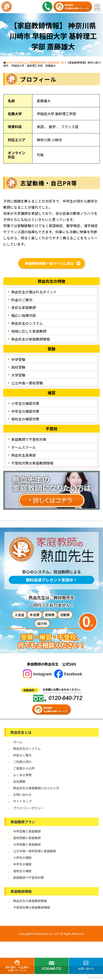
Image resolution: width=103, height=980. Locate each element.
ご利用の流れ (22, 762)
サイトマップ (22, 801)
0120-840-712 (58, 698)
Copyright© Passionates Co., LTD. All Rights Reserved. (51, 934)
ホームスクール (24, 447)
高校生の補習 (22, 871)
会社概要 (19, 781)
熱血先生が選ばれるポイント (34, 292)
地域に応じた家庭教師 (29, 331)
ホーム (18, 742)
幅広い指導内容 (24, 315)
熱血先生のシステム (27, 323)
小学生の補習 (22, 858)
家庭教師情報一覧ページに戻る (49, 263)
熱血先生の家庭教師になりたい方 (36, 788)
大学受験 (18, 375)
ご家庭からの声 (24, 768)
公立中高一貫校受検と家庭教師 (35, 851)
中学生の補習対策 (25, 411)
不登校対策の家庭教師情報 (32, 463)
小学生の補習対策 (25, 403)
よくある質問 (22, 775)
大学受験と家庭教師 (27, 844)
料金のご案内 (22, 300)
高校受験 (18, 367)
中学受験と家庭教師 (27, 831)
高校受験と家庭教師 (27, 838)
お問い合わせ (22, 795)
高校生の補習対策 (25, 419)
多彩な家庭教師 (24, 307)
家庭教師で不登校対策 (29, 439)
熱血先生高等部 (24, 455)
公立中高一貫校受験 (27, 383)
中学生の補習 (22, 864)
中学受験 (18, 359)
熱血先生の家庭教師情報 (31, 339)
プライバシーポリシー (28, 808)
